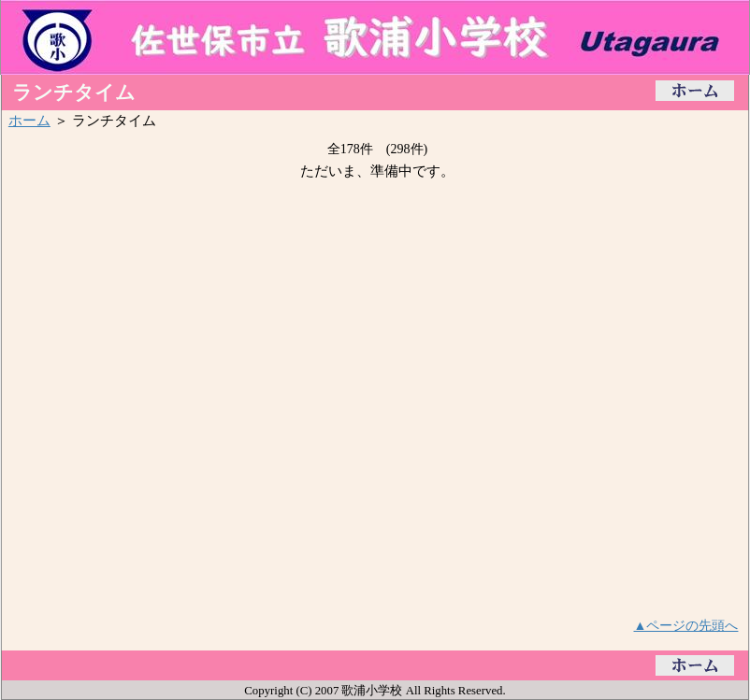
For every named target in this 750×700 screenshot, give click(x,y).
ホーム (29, 120)
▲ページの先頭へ (686, 625)
